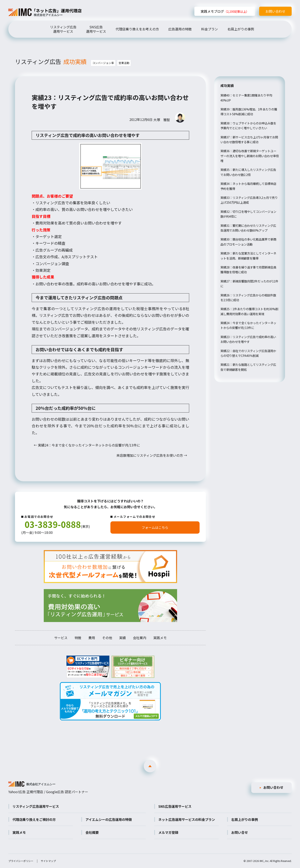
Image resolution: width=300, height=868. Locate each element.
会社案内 (140, 638)
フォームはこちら (155, 527)
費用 (92, 638)
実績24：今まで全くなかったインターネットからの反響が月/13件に (87, 445)
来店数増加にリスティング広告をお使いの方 (152, 455)
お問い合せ (240, 832)
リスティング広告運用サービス (63, 29)
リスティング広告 (52, 61)
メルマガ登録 (168, 832)
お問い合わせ (275, 11)
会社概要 (92, 832)
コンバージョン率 (103, 63)
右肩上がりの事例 (241, 29)
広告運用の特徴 (180, 29)
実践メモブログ (225, 11)
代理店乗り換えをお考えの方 (137, 29)
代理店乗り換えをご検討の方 (34, 819)
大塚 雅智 (162, 120)
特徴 (78, 638)
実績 (122, 638)
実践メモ (160, 638)
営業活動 (124, 63)
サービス (61, 638)
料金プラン (210, 29)
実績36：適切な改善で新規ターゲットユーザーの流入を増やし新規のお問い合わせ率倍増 (250, 156)
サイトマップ (48, 861)
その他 (107, 638)
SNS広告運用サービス (96, 29)
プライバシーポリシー (21, 861)
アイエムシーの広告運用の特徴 (109, 819)
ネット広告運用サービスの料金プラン (187, 819)
